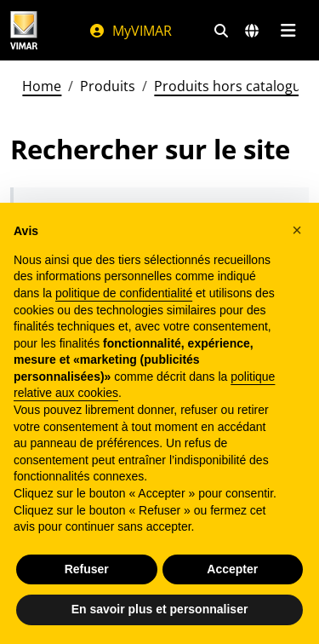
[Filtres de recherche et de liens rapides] (221, 31)
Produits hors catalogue (231, 86)
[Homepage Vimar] (24, 30)
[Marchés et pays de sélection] (252, 31)
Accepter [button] (232, 569)
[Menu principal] (288, 31)
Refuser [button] (87, 569)
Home (42, 86)
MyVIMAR (130, 31)
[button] (297, 230)
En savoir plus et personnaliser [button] (160, 609)
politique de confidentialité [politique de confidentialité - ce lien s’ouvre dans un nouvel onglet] (124, 293)
